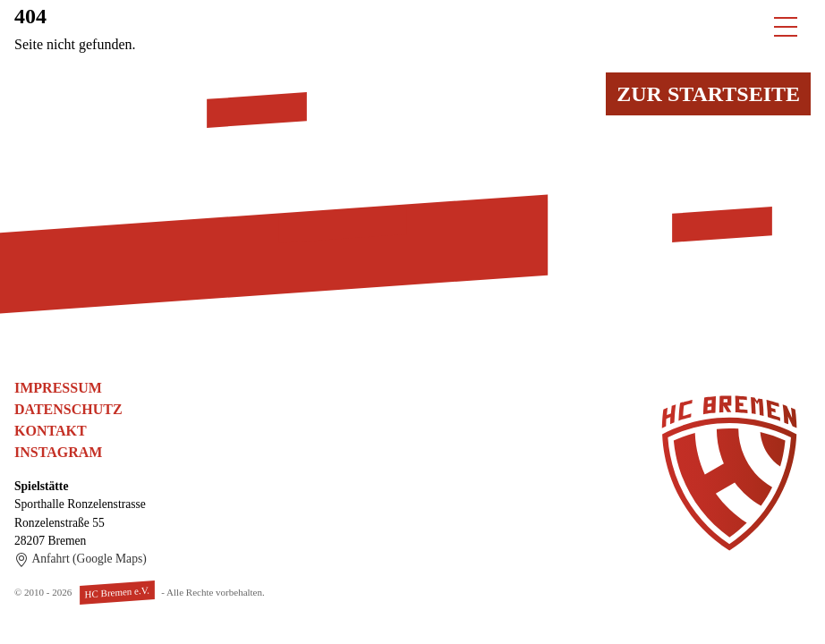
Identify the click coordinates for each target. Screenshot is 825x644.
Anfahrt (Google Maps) (81, 559)
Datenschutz (68, 409)
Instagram (58, 452)
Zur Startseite (708, 94)
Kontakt (51, 431)
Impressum (58, 388)
